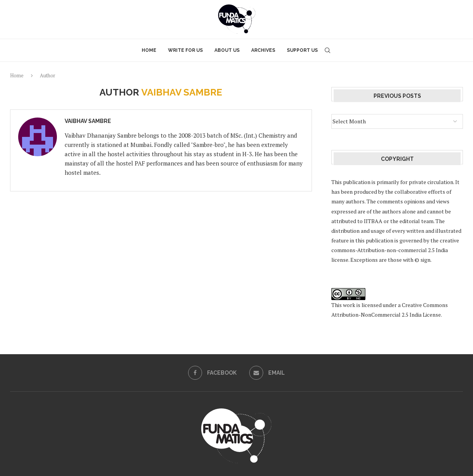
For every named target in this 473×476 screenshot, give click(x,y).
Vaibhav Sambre (88, 121)
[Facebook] (212, 373)
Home (149, 50)
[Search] (327, 50)
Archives (263, 50)
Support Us (302, 50)
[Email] (267, 373)
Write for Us (185, 50)
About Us (227, 50)
